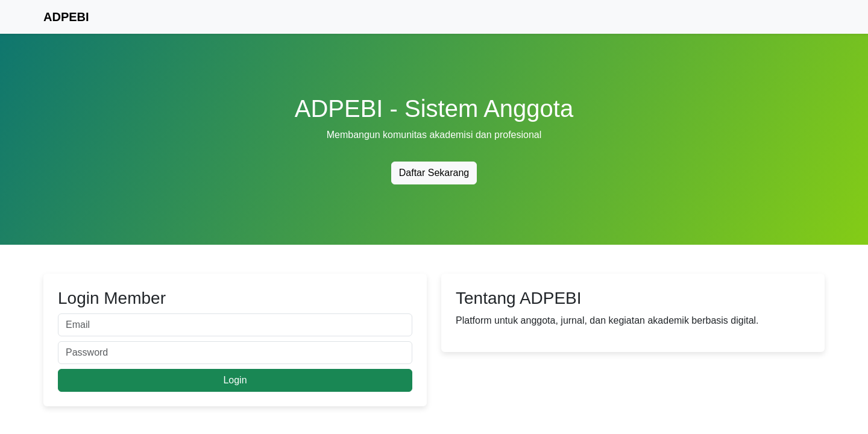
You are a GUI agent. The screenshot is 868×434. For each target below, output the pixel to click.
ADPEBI (66, 17)
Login (235, 380)
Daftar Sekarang (434, 173)
